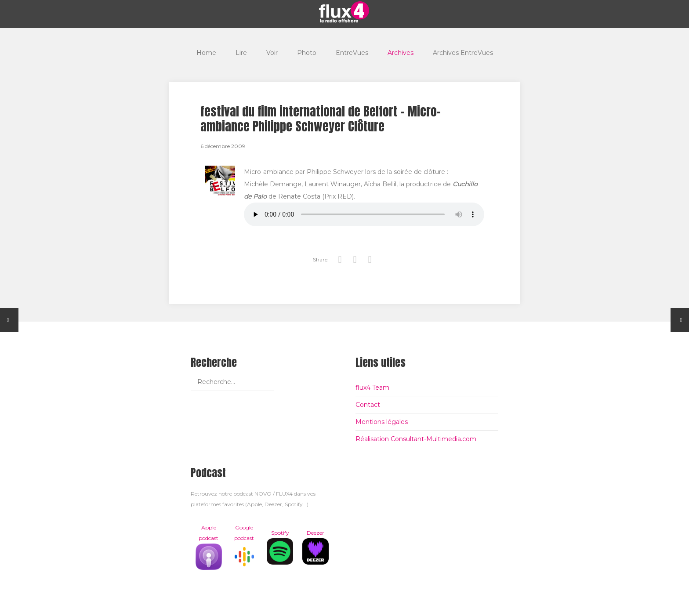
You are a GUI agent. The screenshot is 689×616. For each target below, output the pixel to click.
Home (206, 53)
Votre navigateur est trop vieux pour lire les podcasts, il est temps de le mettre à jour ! (364, 214)
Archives (401, 53)
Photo (307, 53)
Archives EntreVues (463, 53)
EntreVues (352, 53)
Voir (272, 53)
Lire (241, 53)
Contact (368, 405)
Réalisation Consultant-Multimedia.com (416, 439)
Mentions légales (382, 422)
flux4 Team (372, 388)
